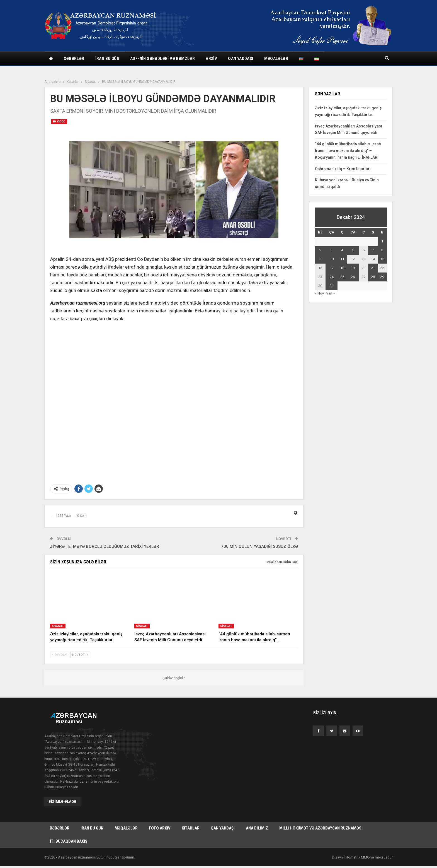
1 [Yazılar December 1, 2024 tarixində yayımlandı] (382, 241)
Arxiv (211, 59)
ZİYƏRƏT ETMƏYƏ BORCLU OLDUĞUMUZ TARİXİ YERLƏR (105, 546)
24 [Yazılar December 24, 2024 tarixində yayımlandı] (332, 277)
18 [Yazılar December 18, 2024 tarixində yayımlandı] (342, 268)
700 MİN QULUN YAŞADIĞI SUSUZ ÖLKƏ (259, 546)
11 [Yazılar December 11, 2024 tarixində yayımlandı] (342, 259)
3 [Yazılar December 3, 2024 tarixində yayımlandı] (332, 250)
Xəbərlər (74, 59)
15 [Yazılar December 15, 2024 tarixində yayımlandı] (382, 259)
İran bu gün (107, 59)
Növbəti (80, 655)
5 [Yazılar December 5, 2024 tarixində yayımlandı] (353, 250)
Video (59, 121)
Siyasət (58, 626)
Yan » (331, 293)
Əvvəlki (60, 655)
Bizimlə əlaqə (62, 801)
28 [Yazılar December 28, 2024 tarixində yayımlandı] (373, 277)
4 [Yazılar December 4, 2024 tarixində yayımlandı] (342, 250)
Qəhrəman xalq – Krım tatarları (343, 169)
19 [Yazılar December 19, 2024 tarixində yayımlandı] (353, 268)
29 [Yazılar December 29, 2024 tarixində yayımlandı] (382, 277)
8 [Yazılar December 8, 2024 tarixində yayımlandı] (382, 250)
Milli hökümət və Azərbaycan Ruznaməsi (321, 829)
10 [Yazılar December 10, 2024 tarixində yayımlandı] (332, 259)
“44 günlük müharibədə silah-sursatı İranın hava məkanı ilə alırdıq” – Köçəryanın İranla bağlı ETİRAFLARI (348, 151)
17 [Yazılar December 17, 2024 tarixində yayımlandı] (332, 268)
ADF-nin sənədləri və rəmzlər (162, 59)
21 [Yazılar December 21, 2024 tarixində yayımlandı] (373, 268)
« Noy (319, 293)
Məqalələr (276, 59)
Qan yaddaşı (241, 59)
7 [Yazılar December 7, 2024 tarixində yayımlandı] (373, 250)
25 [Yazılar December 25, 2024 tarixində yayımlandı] (342, 277)
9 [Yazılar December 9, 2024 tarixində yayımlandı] (320, 259)
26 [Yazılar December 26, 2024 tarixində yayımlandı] (353, 277)
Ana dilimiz (257, 829)
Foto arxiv (160, 829)
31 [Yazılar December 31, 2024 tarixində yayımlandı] (332, 286)
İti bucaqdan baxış (69, 843)
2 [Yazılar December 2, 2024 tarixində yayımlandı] (320, 250)
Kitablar (191, 829)
